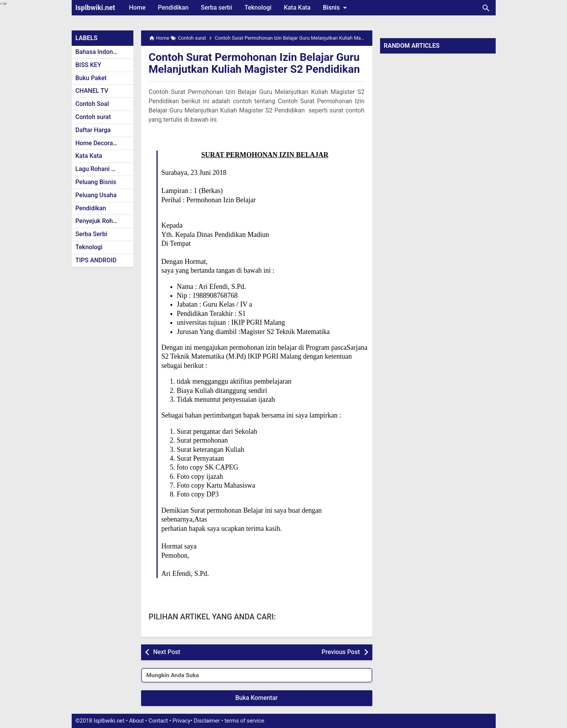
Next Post (167, 652)
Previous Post (341, 652)
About (136, 721)
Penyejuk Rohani (98, 221)
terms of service (244, 721)
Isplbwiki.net (95, 8)
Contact (158, 721)
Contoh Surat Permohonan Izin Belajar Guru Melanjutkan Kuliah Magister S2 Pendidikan (254, 63)
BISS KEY (88, 65)
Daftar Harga (93, 130)
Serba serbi (216, 8)
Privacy (182, 721)
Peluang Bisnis (96, 182)
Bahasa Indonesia (100, 52)
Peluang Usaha (96, 195)
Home (137, 8)
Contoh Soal (92, 104)
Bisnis (336, 8)
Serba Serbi (92, 234)
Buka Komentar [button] (257, 698)
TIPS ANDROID (96, 260)
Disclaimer (207, 721)
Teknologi (258, 8)
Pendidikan (173, 8)
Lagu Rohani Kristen (103, 169)
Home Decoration (100, 143)
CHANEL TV (92, 91)
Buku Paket (91, 78)
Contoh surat (93, 117)
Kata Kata (297, 8)
